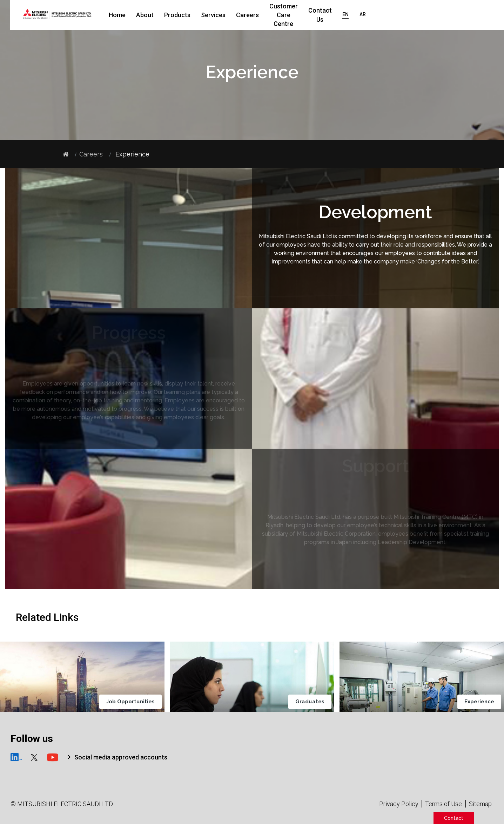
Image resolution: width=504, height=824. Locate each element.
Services (237, 15)
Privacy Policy (399, 804)
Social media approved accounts (121, 757)
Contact (454, 818)
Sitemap (480, 804)
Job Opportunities (133, 702)
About (169, 15)
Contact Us (385, 15)
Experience (481, 702)
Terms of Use (443, 804)
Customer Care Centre (326, 15)
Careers (272, 15)
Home (141, 15)
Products (201, 15)
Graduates (312, 702)
